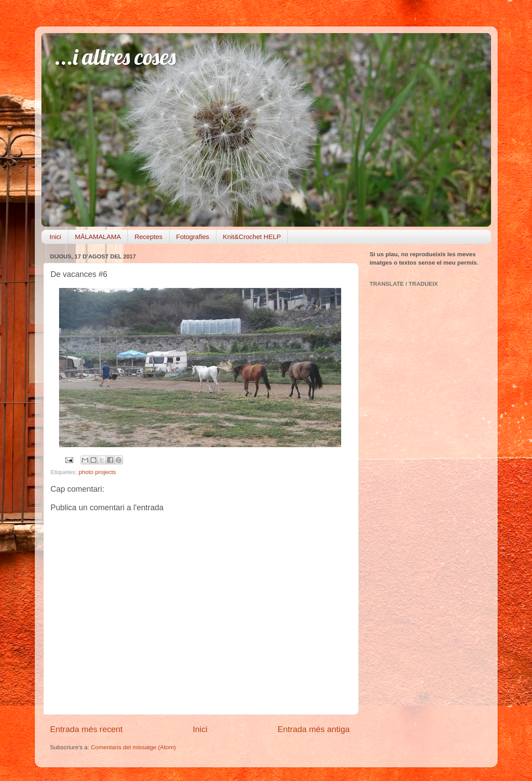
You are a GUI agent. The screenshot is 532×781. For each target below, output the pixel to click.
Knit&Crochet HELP (252, 237)
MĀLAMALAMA (98, 237)
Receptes (148, 237)
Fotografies (193, 237)
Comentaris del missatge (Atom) (133, 747)
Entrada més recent (87, 729)
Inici (55, 237)
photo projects (97, 472)
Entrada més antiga (314, 729)
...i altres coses (115, 57)
